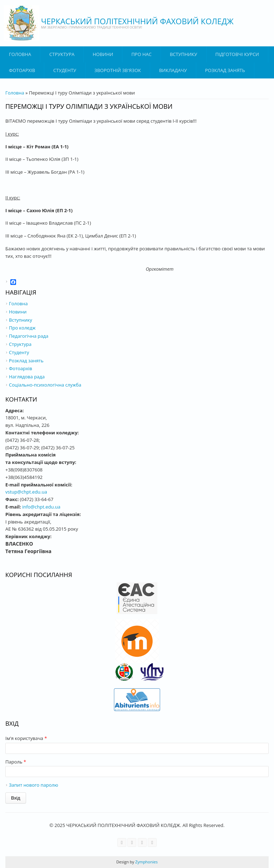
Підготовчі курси (237, 54)
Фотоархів (22, 70)
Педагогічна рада (29, 336)
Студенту (65, 70)
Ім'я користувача (26, 738)
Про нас (141, 54)
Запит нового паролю (34, 785)
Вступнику (21, 320)
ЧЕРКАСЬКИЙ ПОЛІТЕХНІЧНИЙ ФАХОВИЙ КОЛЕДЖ (137, 21)
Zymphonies (146, 862)
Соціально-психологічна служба (45, 385)
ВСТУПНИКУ (184, 54)
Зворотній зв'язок (118, 70)
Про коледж (22, 328)
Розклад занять (225, 70)
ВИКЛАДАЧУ (173, 70)
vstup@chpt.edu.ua (26, 492)
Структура (62, 54)
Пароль (16, 762)
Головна (20, 54)
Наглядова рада (27, 377)
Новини (103, 54)
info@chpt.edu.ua (41, 507)
